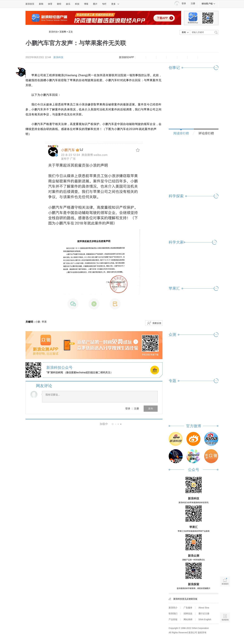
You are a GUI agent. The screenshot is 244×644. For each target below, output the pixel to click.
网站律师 (188, 619)
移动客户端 (209, 4)
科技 (77, 4)
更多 (115, 4)
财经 (59, 4)
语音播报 (225, 605)
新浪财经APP (127, 57)
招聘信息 (188, 614)
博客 (86, 4)
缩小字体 (141, 57)
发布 (151, 409)
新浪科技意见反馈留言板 (185, 599)
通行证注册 (204, 614)
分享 (193, 57)
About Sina (204, 608)
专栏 (104, 4)
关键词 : (30, 322)
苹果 (44, 322)
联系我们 (173, 614)
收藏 (161, 57)
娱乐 (68, 4)
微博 (172, 57)
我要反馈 (157, 323)
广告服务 (188, 608)
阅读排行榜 (181, 133)
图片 (95, 4)
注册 (193, 3)
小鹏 (38, 322)
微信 (182, 57)
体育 (50, 4)
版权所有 (202, 632)
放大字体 (151, 57)
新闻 (41, 4)
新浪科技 (53, 32)
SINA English (205, 619)
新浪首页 (30, 4)
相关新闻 (36, 424)
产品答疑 (173, 619)
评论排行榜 (206, 133)
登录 (128, 409)
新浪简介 (173, 608)
